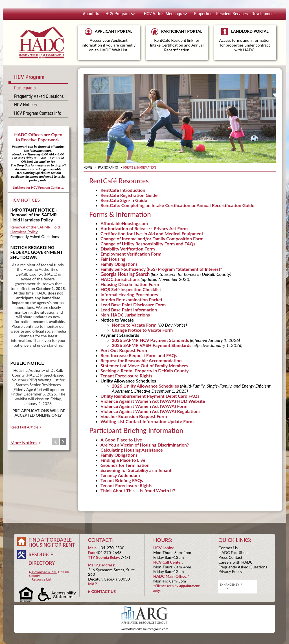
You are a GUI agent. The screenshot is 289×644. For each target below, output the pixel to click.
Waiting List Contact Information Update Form (147, 421)
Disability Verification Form (128, 249)
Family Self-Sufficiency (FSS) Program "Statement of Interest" (161, 269)
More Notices (24, 442)
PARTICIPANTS (108, 168)
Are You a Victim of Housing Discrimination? (145, 445)
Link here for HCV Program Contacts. (38, 187)
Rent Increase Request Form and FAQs (139, 355)
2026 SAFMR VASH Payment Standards (152, 345)
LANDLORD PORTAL (245, 43)
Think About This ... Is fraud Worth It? (138, 490)
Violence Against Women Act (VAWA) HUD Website (153, 401)
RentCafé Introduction (123, 190)
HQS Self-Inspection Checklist (131, 289)
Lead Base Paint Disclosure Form (133, 305)
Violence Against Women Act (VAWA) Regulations (151, 411)
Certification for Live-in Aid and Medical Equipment (152, 233)
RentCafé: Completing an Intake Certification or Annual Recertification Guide (177, 205)
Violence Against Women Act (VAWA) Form (144, 406)
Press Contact (230, 557)
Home (88, 168)
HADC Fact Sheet (234, 552)
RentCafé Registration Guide (129, 195)
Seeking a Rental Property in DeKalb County (144, 371)
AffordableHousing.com (124, 223)
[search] (231, 584)
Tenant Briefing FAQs (122, 480)
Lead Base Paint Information (129, 310)
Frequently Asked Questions (39, 96)
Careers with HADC (236, 562)
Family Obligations (119, 264)
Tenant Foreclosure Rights (126, 376)
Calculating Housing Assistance (132, 450)
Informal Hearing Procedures (129, 294)
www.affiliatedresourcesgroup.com (144, 629)
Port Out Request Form (124, 350)
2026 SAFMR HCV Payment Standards (151, 340)
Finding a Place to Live (123, 460)
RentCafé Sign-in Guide (124, 200)
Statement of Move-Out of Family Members (144, 365)
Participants (25, 88)
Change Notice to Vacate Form (142, 330)
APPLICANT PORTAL (109, 40)
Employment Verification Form (131, 254)
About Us (91, 14)
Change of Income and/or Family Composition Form (152, 239)
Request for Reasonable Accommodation (141, 360)
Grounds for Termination (125, 465)
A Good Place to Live (121, 440)
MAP (93, 584)
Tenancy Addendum (120, 475)
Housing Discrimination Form (130, 284)
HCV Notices (25, 105)
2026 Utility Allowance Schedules (145, 386)
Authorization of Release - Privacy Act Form (144, 228)
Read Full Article (25, 427)
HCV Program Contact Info (38, 113)
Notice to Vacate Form (135, 325)
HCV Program (120, 14)
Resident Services (232, 14)
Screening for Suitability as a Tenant (136, 470)
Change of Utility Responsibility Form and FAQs (148, 244)
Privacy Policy (230, 571)
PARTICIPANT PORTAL (177, 40)
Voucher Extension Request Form (134, 416)
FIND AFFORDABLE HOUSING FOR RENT (52, 542)
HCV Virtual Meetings (166, 14)
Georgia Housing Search (125, 274)
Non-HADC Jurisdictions (125, 315)
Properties (203, 14)
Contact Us (228, 548)
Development (263, 14)
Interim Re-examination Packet (131, 299)
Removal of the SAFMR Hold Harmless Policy (35, 229)
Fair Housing (113, 259)
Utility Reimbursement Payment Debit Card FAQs (150, 396)
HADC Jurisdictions (120, 279)
